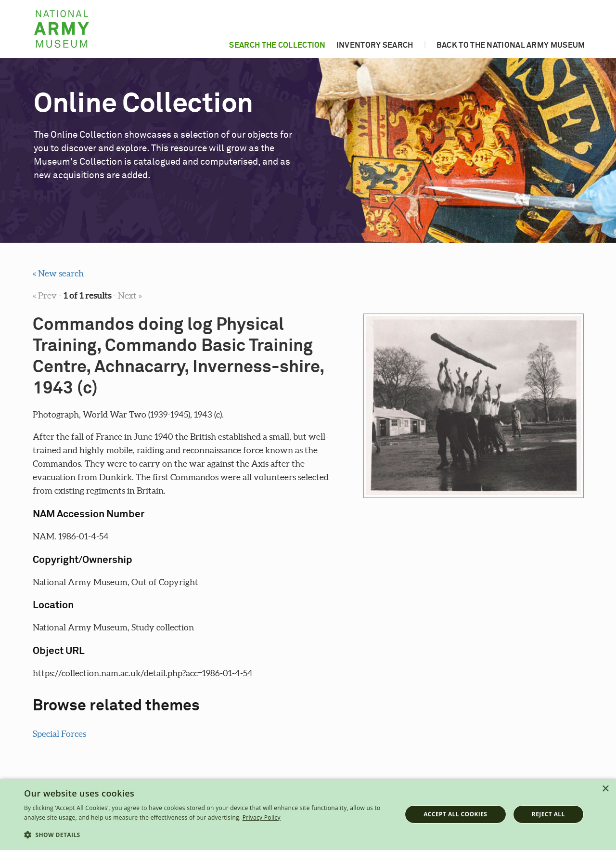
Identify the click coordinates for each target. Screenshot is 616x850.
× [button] (605, 789)
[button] (207, 835)
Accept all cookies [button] (455, 814)
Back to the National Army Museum (511, 45)
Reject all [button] (548, 814)
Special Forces (59, 734)
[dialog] (308, 814)
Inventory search (375, 45)
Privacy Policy (262, 817)
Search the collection (277, 45)
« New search (58, 273)
